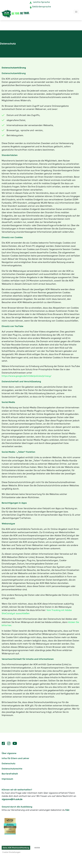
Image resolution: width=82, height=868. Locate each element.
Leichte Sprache (41, 2)
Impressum (7, 779)
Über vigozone (9, 753)
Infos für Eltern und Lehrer (15, 758)
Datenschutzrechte (12, 769)
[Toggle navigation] (76, 12)
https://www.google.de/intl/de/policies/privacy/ (26, 376)
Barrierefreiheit (10, 774)
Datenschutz (9, 764)
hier (67, 810)
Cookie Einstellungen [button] (11, 852)
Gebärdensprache (41, 7)
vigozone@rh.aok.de (12, 799)
